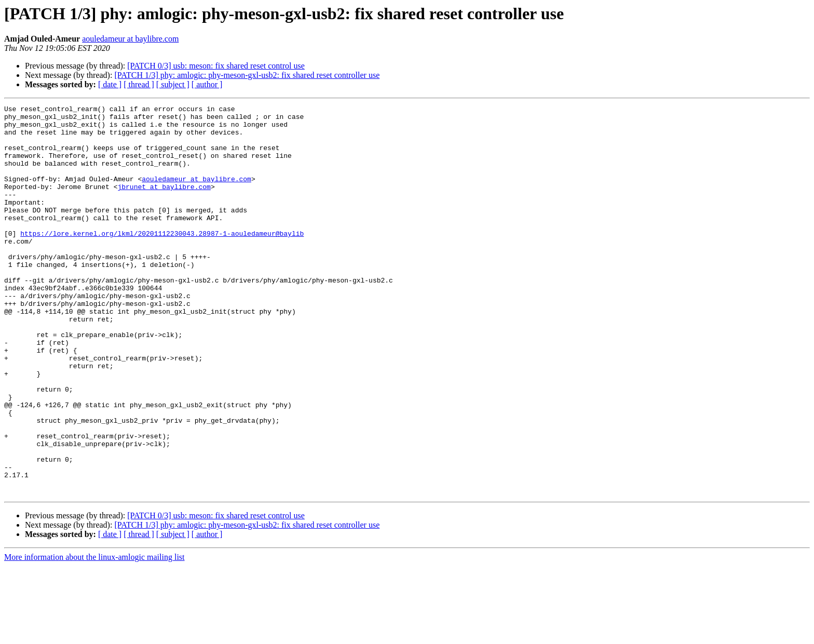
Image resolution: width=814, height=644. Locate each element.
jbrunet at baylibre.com (164, 204)
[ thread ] (139, 84)
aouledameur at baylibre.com (130, 39)
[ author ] (207, 84)
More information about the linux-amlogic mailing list (94, 635)
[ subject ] (173, 84)
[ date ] (110, 84)
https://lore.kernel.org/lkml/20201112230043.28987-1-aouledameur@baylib (162, 260)
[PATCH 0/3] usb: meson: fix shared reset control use (216, 66)
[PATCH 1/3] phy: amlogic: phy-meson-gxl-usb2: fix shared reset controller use (247, 75)
